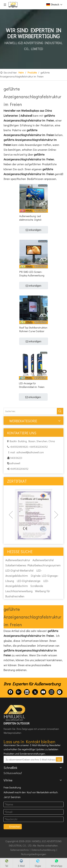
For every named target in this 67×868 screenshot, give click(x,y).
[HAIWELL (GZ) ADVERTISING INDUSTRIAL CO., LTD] (15, 713)
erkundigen (33, 230)
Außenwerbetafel (43, 560)
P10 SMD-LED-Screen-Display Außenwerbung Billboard (32, 274)
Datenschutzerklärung (43, 850)
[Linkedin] (27, 692)
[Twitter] (35, 692)
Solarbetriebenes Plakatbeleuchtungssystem (33, 565)
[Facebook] (10, 692)
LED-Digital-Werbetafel (19, 570)
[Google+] (19, 692)
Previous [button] (11, 515)
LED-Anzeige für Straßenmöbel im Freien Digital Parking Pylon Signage (32, 385)
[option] (33, 515)
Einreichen (15, 827)
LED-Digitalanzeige (29, 581)
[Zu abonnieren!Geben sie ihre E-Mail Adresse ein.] (30, 759)
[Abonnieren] (59, 759)
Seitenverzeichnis (19, 850)
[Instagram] (51, 692)
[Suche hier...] (30, 411)
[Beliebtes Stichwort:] (60, 411)
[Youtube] (43, 692)
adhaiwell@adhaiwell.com (30, 452)
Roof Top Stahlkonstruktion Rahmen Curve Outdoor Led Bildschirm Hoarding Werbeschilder (33, 329)
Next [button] (56, 515)
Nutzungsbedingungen (34, 854)
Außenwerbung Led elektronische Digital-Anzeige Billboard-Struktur (34, 218)
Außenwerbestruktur (18, 560)
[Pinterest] (60, 692)
